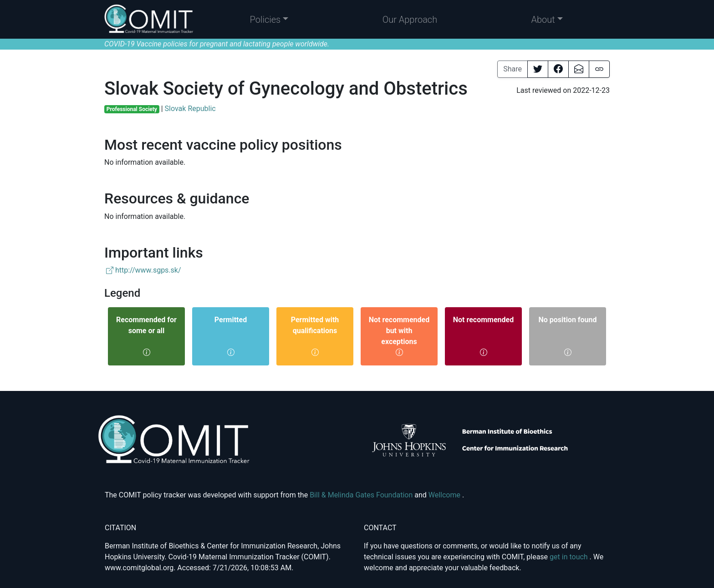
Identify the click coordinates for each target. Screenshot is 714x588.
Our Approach (410, 20)
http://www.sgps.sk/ (144, 270)
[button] (269, 20)
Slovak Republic (190, 109)
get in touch (570, 557)
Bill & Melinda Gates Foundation (362, 495)
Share (513, 69)
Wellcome (445, 495)
